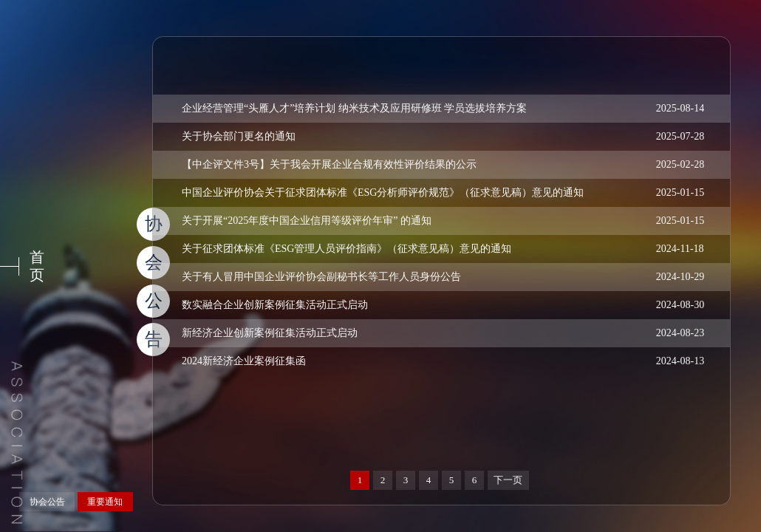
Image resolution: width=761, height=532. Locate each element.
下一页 (508, 480)
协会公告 (47, 502)
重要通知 (105, 502)
